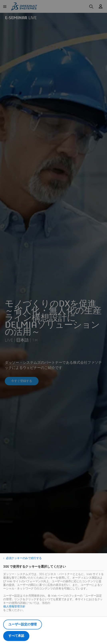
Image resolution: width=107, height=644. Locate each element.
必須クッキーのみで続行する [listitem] (24, 558)
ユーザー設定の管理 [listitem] (23, 624)
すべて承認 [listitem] (16, 636)
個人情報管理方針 (14, 607)
